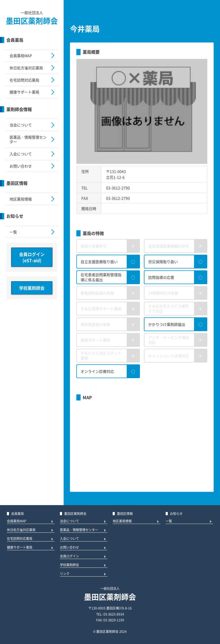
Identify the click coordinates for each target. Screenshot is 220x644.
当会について (21, 125)
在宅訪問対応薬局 (24, 80)
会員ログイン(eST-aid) (32, 257)
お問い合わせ (21, 166)
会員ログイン (69, 556)
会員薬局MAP (21, 56)
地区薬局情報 (21, 199)
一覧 (13, 232)
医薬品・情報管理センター (28, 139)
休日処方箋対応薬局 (26, 68)
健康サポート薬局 (24, 92)
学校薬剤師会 (32, 288)
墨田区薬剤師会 (32, 21)
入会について (21, 154)
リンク (65, 574)
